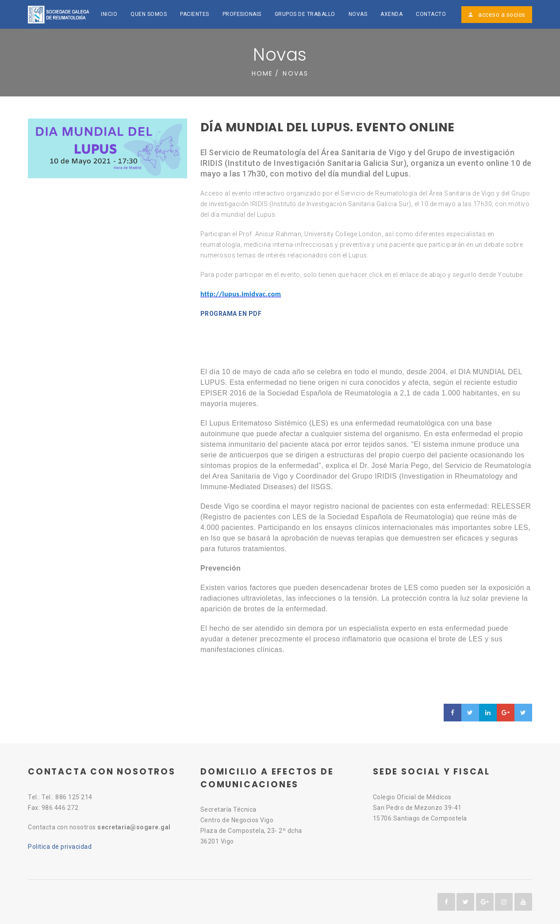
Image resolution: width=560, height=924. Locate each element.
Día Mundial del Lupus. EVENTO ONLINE (328, 127)
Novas (358, 14)
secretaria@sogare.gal (134, 827)
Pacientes (195, 14)
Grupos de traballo (305, 14)
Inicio (109, 14)
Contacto (431, 14)
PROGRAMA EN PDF (231, 314)
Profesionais (242, 14)
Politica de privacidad (60, 847)
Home (262, 73)
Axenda (391, 14)
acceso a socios (497, 15)
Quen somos (149, 14)
